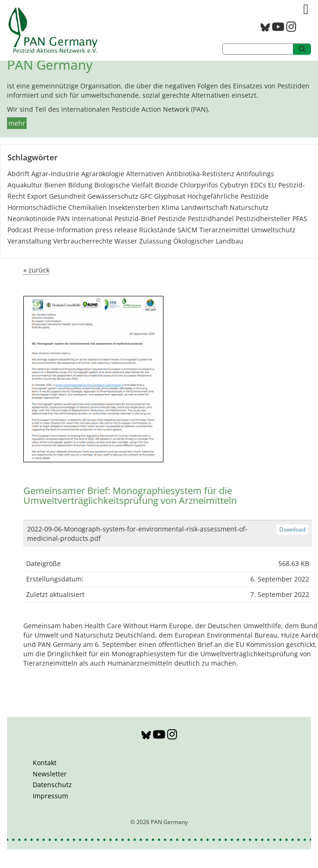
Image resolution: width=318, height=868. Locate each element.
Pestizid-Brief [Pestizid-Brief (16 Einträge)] (135, 219)
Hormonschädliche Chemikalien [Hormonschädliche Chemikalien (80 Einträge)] (57, 207)
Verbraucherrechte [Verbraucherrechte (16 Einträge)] (83, 241)
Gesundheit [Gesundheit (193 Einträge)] (67, 196)
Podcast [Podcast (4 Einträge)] (20, 230)
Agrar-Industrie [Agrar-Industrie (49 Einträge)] (55, 174)
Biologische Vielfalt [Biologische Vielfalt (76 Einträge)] (124, 185)
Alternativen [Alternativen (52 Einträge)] (145, 174)
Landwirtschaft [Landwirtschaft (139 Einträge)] (205, 207)
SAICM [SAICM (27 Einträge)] (187, 230)
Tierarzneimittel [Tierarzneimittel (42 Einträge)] (224, 230)
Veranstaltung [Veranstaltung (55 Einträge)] (29, 241)
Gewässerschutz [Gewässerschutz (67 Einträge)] (113, 196)
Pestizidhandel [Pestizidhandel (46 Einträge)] (211, 219)
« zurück (36, 270)
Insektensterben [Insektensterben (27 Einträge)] (134, 207)
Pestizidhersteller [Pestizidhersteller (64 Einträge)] (263, 219)
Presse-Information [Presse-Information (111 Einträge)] (64, 230)
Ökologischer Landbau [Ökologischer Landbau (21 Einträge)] (208, 241)
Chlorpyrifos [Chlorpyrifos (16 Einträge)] (199, 185)
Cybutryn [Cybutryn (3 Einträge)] (234, 185)
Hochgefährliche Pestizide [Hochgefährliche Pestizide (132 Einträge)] (228, 196)
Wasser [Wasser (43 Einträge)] (126, 241)
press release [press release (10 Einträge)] (116, 230)
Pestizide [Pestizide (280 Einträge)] (172, 219)
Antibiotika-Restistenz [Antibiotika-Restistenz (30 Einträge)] (200, 174)
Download (292, 529)
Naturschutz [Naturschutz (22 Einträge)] (249, 207)
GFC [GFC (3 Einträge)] (146, 196)
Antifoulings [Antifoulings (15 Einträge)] (255, 174)
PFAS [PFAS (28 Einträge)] (300, 219)
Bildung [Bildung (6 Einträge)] (80, 185)
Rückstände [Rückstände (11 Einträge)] (157, 230)
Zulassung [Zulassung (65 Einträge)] (155, 241)
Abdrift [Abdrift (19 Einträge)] (18, 174)
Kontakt (45, 763)
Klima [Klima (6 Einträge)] (170, 207)
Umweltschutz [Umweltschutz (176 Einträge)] (273, 230)
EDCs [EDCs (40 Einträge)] (258, 185)
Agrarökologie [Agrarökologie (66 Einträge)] (103, 174)
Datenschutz (52, 785)
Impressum (50, 796)
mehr (17, 123)
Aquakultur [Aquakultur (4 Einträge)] (25, 185)
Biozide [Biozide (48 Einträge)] (166, 185)
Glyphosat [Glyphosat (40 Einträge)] (170, 196)
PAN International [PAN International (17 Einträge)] (85, 219)
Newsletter (50, 774)
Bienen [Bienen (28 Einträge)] (55, 185)
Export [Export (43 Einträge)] (37, 196)
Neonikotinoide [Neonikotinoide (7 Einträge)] (31, 219)
